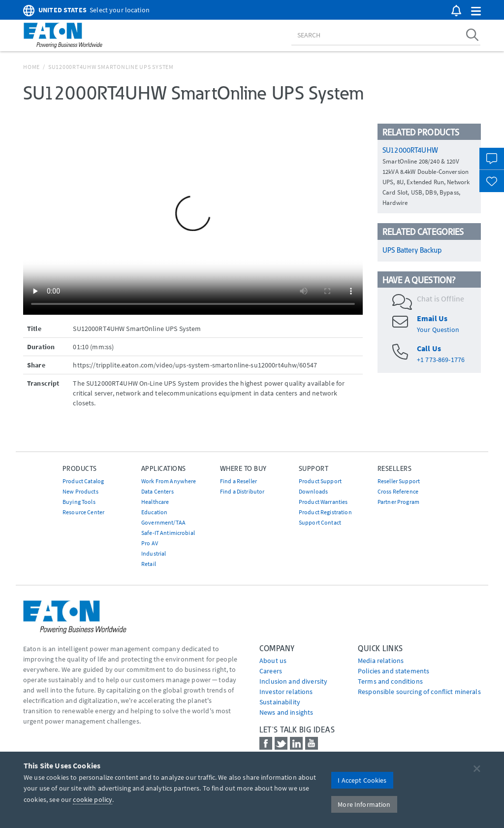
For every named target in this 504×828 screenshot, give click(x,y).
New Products (80, 491)
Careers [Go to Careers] (271, 671)
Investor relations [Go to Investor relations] (286, 692)
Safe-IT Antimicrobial (168, 533)
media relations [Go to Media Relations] (381, 661)
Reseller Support (399, 481)
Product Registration (325, 512)
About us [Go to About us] (273, 661)
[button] (476, 12)
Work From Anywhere (169, 481)
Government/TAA (163, 522)
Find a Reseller (238, 481)
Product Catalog (83, 481)
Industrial (154, 553)
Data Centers (157, 491)
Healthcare (155, 502)
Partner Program (398, 502)
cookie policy (93, 799)
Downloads (313, 491)
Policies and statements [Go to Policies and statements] (394, 671)
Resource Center (83, 512)
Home (31, 67)
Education (154, 512)
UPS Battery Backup (412, 250)
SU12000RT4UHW (410, 150)
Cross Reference (398, 491)
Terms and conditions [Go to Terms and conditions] (390, 681)
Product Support (320, 481)
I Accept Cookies (362, 780)
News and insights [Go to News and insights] (286, 712)
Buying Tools (79, 502)
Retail (149, 564)
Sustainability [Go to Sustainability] (280, 702)
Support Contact (320, 522)
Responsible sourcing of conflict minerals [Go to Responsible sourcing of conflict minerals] (419, 692)
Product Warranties (323, 502)
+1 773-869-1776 (441, 360)
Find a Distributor (242, 491)
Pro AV (150, 543)
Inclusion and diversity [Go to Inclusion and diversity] (293, 681)
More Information (364, 804)
